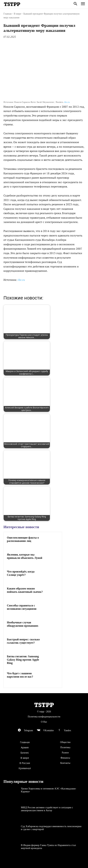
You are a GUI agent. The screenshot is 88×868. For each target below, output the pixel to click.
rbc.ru (67, 102)
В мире (17, 14)
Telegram (28, 730)
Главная (8, 14)
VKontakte (48, 730)
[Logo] (12, 4)
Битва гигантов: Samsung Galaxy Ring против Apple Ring (23, 660)
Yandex (67, 730)
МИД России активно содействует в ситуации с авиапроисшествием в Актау (47, 809)
